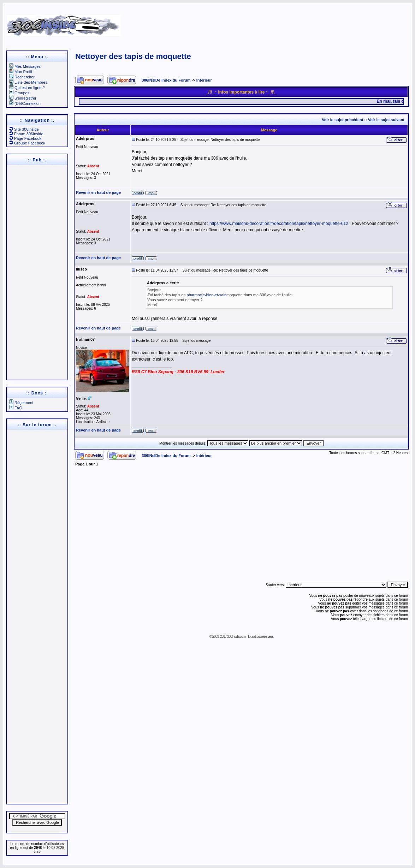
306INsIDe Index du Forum (166, 80)
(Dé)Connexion (25, 103)
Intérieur (204, 80)
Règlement (21, 403)
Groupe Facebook (27, 143)
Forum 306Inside (26, 134)
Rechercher (22, 77)
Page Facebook (25, 138)
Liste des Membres (28, 82)
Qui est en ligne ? (27, 88)
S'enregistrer (23, 98)
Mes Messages (25, 66)
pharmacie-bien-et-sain (207, 295)
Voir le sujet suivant (386, 120)
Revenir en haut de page (98, 192)
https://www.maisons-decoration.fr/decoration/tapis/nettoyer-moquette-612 (279, 224)
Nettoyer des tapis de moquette (133, 56)
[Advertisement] (270, 23)
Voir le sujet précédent (342, 120)
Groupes (19, 93)
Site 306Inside (24, 129)
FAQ (16, 408)
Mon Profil (21, 72)
